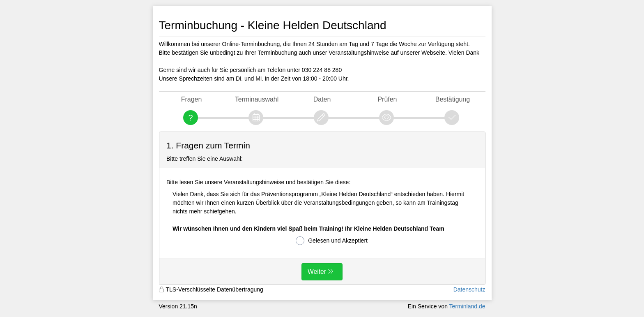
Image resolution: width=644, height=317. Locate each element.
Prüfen (387, 99)
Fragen (192, 99)
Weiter (317, 272)
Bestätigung (453, 99)
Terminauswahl (257, 99)
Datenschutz (469, 289)
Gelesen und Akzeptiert (332, 241)
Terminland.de (467, 306)
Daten (322, 99)
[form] (322, 208)
